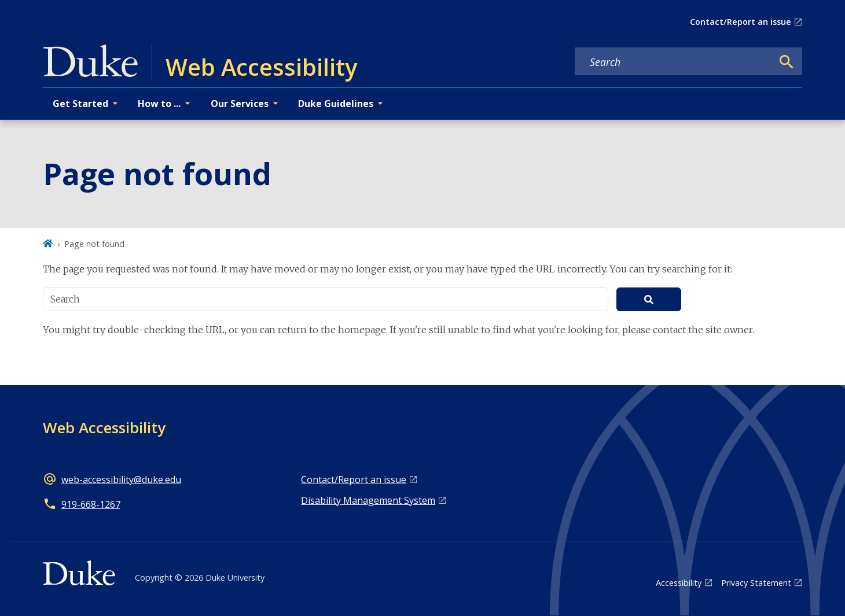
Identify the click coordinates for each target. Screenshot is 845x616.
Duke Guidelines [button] (336, 104)
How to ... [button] (159, 104)
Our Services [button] (240, 104)
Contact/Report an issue (741, 22)
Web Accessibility (104, 427)
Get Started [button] (80, 104)
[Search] (787, 62)
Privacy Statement (756, 583)
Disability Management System (368, 500)
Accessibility (679, 583)
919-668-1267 (91, 504)
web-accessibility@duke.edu (121, 479)
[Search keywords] (674, 62)
